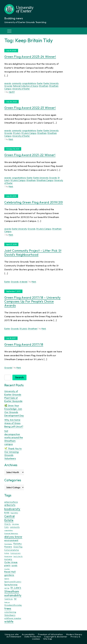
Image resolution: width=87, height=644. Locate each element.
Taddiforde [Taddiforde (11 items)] (9, 599)
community (17, 83)
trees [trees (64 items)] (8, 608)
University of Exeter (21, 89)
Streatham (44, 86)
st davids (23, 282)
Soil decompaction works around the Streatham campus (14, 437)
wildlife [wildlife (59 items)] (9, 622)
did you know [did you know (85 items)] (13, 537)
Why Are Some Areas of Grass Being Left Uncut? (14, 423)
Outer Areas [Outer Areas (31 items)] (11, 562)
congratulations (29, 83)
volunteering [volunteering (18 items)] (10, 612)
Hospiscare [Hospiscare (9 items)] (8, 556)
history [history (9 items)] (7, 553)
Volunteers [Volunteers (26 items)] (10, 615)
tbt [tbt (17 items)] (15, 599)
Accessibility (28, 634)
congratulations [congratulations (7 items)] (9, 530)
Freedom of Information (50, 634)
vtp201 (12, 92)
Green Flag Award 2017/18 (24, 344)
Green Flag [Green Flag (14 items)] (18, 547)
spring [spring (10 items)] (7, 588)
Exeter (40, 83)
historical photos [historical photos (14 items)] (12, 550)
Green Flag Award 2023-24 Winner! (30, 57)
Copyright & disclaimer (56, 637)
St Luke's (17, 133)
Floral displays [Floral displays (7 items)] (8, 544)
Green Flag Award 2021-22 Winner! (30, 155)
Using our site (12, 634)
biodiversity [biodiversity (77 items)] (12, 509)
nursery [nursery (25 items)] (8, 559)
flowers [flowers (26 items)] (8, 547)
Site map (48, 639)
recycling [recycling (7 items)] (7, 569)
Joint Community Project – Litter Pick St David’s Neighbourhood (33, 253)
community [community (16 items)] (15, 527)
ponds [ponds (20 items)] (15, 565)
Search (19, 377)
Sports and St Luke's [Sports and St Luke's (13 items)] (13, 582)
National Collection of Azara (26, 86)
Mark (11, 139)
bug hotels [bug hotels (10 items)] (14, 513)
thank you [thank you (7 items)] (7, 602)
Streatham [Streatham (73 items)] (12, 591)
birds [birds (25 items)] (7, 512)
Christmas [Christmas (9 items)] (15, 524)
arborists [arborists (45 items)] (10, 505)
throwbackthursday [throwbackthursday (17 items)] (13, 605)
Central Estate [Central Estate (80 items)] (9, 518)
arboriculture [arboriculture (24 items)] (11, 502)
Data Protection (33, 637)
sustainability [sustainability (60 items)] (13, 595)
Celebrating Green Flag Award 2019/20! (34, 202)
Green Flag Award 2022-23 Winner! (30, 108)
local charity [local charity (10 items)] (18, 556)
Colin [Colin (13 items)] (7, 527)
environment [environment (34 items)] (11, 540)
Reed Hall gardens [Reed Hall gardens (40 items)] (10, 573)
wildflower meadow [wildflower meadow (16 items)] (13, 618)
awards (8, 83)
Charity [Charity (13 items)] (8, 524)
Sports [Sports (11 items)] (7, 579)
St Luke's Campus (29, 133)
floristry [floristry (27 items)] (17, 544)
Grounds (8, 86)
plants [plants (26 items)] (7, 565)
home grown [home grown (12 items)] (16, 553)
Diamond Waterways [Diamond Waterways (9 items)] (11, 533)
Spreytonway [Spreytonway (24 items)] (11, 585)
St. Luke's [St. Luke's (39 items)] (16, 588)
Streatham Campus (45, 180)
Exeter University (51, 83)
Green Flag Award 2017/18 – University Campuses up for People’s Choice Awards (32, 301)
